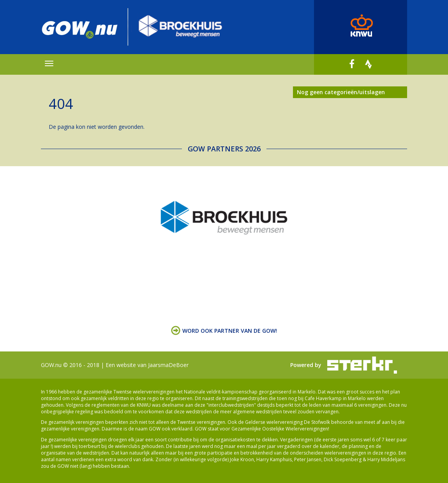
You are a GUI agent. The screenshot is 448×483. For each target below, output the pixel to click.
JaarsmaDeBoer (168, 365)
